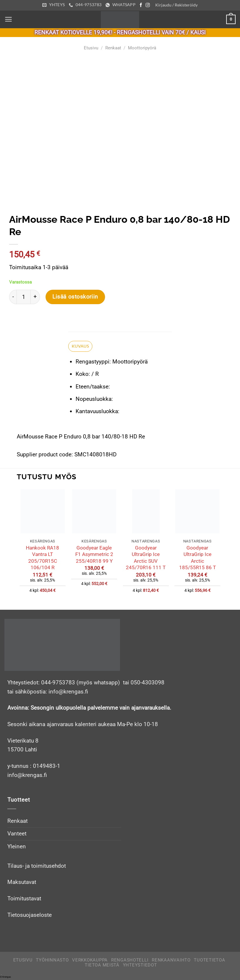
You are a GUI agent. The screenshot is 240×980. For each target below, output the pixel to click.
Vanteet (17, 835)
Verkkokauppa (90, 961)
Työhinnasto (52, 961)
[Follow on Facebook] (142, 5)
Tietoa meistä (102, 966)
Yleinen (17, 848)
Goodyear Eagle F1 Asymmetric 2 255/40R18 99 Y (94, 555)
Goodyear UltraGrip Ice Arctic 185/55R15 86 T (197, 558)
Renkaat (113, 48)
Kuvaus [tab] (80, 347)
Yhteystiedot (140, 966)
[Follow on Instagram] (149, 5)
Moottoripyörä (142, 48)
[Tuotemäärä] (24, 297)
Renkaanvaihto (171, 961)
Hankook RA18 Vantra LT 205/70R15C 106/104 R (42, 558)
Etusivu (91, 48)
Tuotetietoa (209, 961)
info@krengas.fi (27, 776)
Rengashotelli (130, 961)
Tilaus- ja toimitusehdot (37, 867)
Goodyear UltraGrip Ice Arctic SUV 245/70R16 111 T (146, 558)
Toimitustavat (24, 900)
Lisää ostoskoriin (75, 297)
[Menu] (9, 19)
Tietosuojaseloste (30, 916)
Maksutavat (22, 883)
